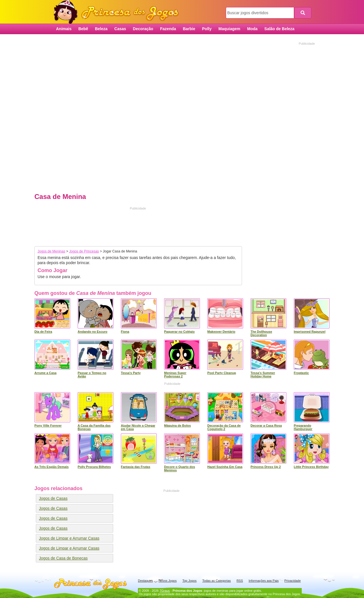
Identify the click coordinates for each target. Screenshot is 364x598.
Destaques (145, 581)
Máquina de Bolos (177, 426)
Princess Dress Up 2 (266, 467)
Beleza (101, 29)
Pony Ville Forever (48, 426)
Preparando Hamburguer (303, 427)
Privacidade (292, 581)
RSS (240, 581)
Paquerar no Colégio (179, 332)
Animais (64, 29)
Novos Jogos (168, 581)
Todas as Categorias (216, 581)
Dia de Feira (43, 332)
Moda (252, 29)
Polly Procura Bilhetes (94, 467)
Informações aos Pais (264, 581)
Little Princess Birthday (311, 467)
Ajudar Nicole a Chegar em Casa (138, 427)
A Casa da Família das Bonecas (94, 427)
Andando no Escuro (93, 332)
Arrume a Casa (45, 373)
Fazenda (168, 29)
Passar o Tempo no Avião (92, 375)
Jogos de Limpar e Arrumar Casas (69, 538)
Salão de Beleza (280, 29)
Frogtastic (301, 373)
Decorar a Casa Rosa (266, 426)
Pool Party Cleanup (222, 373)
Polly (207, 29)
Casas (120, 29)
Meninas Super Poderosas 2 (175, 375)
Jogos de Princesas (84, 251)
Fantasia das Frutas (136, 467)
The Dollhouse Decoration (261, 333)
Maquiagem (229, 29)
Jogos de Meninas (51, 251)
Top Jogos (189, 581)
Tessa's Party (131, 373)
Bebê (83, 29)
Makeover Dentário (221, 332)
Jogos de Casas (53, 498)
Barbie (189, 29)
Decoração (143, 29)
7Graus (165, 591)
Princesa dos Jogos (118, 12)
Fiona (125, 332)
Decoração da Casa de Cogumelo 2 (224, 427)
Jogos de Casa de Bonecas (63, 558)
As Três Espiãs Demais (51, 467)
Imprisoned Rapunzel (310, 332)
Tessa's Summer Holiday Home (263, 375)
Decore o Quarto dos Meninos (180, 468)
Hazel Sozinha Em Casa (225, 467)
